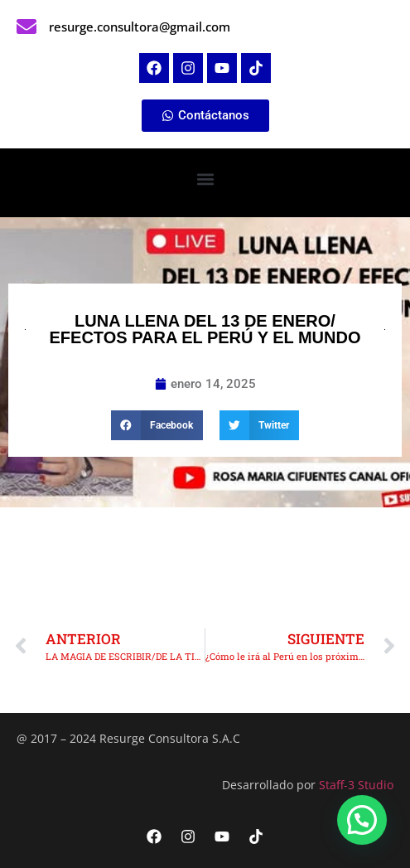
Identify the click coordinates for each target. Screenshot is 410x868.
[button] (205, 179)
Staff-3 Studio (356, 785)
